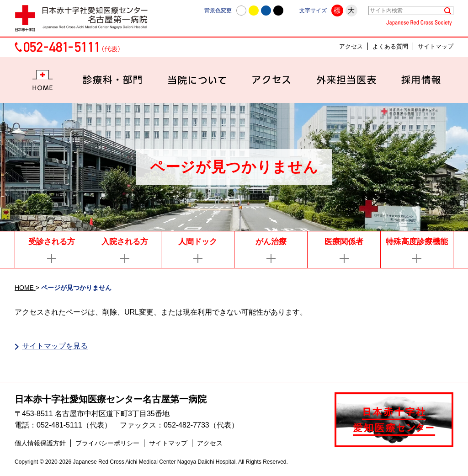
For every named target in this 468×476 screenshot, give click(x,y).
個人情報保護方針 (40, 444)
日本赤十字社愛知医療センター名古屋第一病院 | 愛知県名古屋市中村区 (85, 18)
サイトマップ (436, 46)
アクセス (351, 46)
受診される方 (52, 242)
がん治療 (271, 242)
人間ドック (198, 242)
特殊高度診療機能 (417, 242)
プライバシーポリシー (107, 444)
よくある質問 (390, 46)
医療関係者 (344, 242)
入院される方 (125, 242)
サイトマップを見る (55, 346)
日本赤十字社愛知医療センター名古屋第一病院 (111, 400)
